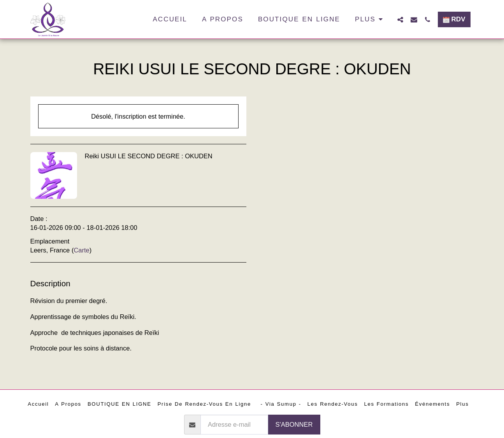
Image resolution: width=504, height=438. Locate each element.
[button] (400, 19)
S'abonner (294, 424)
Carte (81, 250)
